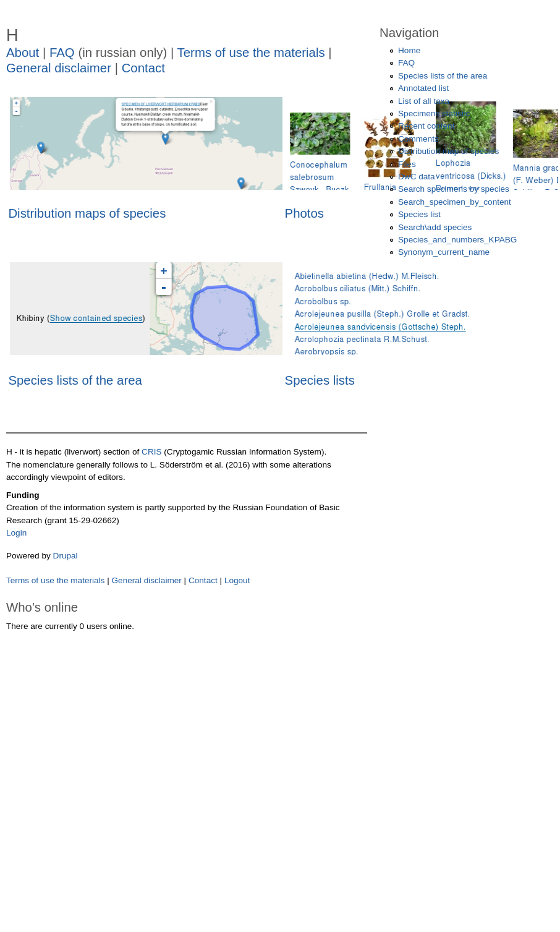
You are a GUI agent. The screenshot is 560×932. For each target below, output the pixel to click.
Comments (418, 139)
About (23, 53)
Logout (237, 580)
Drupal (66, 556)
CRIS (151, 452)
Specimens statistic (434, 113)
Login (16, 533)
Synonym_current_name (444, 252)
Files (407, 164)
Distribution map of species (448, 151)
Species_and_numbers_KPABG (457, 240)
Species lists (320, 380)
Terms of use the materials (253, 53)
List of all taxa (424, 101)
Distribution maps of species (87, 213)
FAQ (62, 53)
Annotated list (423, 88)
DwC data (417, 177)
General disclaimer (59, 68)
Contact (143, 68)
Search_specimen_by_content (455, 202)
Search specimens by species (454, 189)
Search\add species (435, 227)
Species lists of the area (75, 380)
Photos (304, 213)
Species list (419, 214)
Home (409, 50)
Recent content (426, 126)
